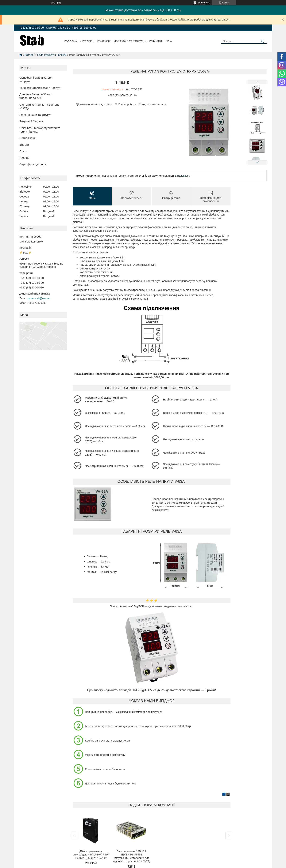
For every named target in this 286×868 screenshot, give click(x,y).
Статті (23, 151)
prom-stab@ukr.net (39, 298)
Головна (71, 41)
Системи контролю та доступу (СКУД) (39, 106)
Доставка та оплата (129, 41)
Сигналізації (27, 138)
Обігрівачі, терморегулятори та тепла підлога (40, 130)
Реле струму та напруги (52, 55)
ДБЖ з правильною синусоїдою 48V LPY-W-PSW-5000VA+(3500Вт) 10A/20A (91, 855)
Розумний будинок (31, 121)
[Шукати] (262, 41)
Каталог (86, 41)
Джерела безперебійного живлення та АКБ (36, 96)
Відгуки (24, 145)
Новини (24, 158)
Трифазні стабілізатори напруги (40, 88)
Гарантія (156, 41)
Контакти (104, 41)
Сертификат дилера (33, 164)
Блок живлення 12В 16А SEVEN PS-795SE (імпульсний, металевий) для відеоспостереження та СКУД (131, 857)
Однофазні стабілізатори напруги (36, 79)
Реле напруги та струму (35, 115)
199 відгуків (204, 3)
